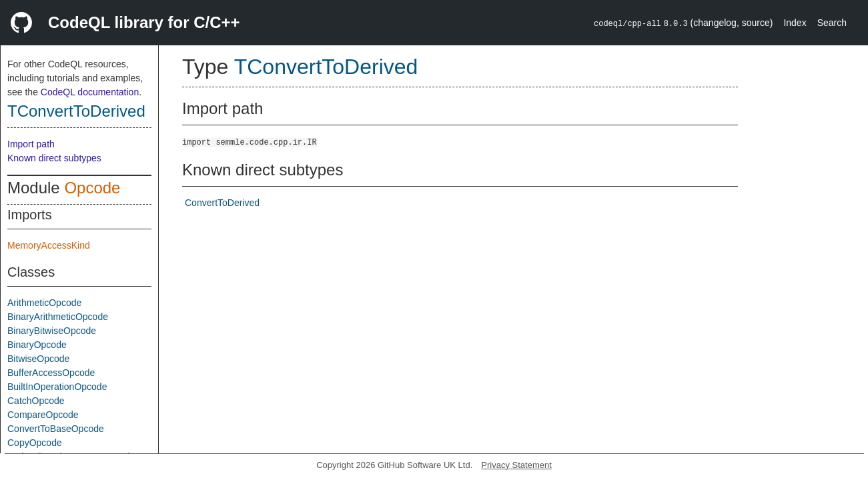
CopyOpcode (35, 443)
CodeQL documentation (90, 92)
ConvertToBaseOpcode (56, 429)
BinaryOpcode (37, 345)
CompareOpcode (43, 415)
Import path (31, 144)
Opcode (92, 188)
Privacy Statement (516, 465)
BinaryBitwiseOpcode (52, 331)
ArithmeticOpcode (44, 303)
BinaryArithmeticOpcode (58, 317)
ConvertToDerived (222, 203)
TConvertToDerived (76, 111)
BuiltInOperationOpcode (57, 387)
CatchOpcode (36, 401)
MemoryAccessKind (49, 245)
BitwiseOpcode (38, 359)
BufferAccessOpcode (51, 373)
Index (795, 23)
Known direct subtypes (54, 158)
